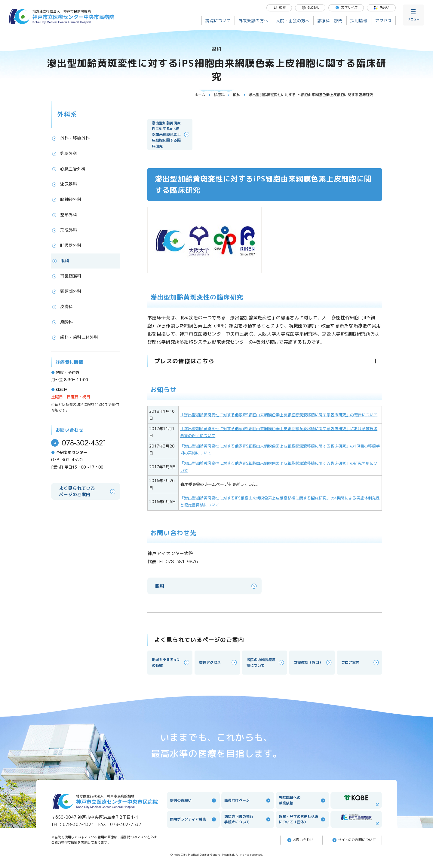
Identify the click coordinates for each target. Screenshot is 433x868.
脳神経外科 (66, 199)
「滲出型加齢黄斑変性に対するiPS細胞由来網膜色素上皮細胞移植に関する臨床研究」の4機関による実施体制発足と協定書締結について (280, 501)
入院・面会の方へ (293, 21)
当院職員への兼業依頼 (302, 800)
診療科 (222, 95)
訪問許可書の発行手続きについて (248, 819)
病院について (218, 21)
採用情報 (359, 21)
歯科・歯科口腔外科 (75, 337)
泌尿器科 (64, 184)
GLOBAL (310, 8)
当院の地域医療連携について (266, 663)
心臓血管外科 (68, 169)
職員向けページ (248, 800)
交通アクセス (218, 662)
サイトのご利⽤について (354, 840)
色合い (381, 8)
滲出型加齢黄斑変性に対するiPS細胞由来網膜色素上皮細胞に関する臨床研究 (171, 135)
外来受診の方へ (253, 21)
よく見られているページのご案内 (88, 491)
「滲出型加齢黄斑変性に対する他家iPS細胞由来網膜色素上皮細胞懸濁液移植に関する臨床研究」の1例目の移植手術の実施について (280, 449)
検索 (279, 8)
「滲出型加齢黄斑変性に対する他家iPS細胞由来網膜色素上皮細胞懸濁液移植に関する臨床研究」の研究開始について (279, 467)
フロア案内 (361, 662)
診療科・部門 (330, 21)
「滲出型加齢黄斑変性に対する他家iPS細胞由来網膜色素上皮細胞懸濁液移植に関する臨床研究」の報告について (279, 415)
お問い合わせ (300, 840)
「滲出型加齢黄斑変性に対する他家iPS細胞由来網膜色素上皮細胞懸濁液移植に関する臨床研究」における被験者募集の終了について (279, 432)
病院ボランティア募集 (193, 819)
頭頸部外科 (66, 291)
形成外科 (64, 230)
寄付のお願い (193, 800)
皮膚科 (62, 307)
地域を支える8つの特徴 (171, 663)
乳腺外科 (64, 153)
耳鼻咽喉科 (66, 276)
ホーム (203, 95)
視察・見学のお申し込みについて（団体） (302, 819)
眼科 (239, 95)
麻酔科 (62, 322)
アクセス (383, 21)
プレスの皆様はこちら (184, 361)
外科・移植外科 (70, 138)
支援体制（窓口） (313, 662)
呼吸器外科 (66, 245)
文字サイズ (346, 8)
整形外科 (64, 215)
